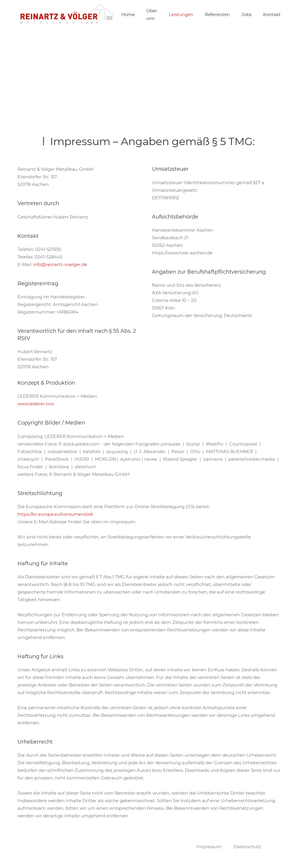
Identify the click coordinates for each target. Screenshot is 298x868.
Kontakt (272, 14)
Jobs (246, 14)
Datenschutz (247, 847)
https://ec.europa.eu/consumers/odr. (56, 514)
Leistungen (181, 14)
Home (128, 14)
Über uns (152, 14)
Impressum (209, 847)
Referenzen (217, 14)
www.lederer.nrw (36, 404)
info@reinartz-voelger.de (60, 264)
